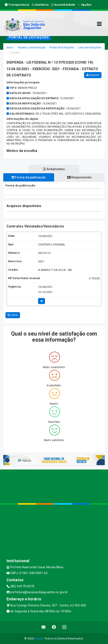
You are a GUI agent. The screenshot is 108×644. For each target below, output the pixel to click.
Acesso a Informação (32, 47)
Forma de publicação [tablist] (29, 177)
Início (10, 47)
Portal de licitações (62, 47)
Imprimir (93, 75)
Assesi (39, 638)
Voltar (13, 315)
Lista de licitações (89, 47)
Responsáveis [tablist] (79, 177)
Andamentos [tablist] (54, 169)
